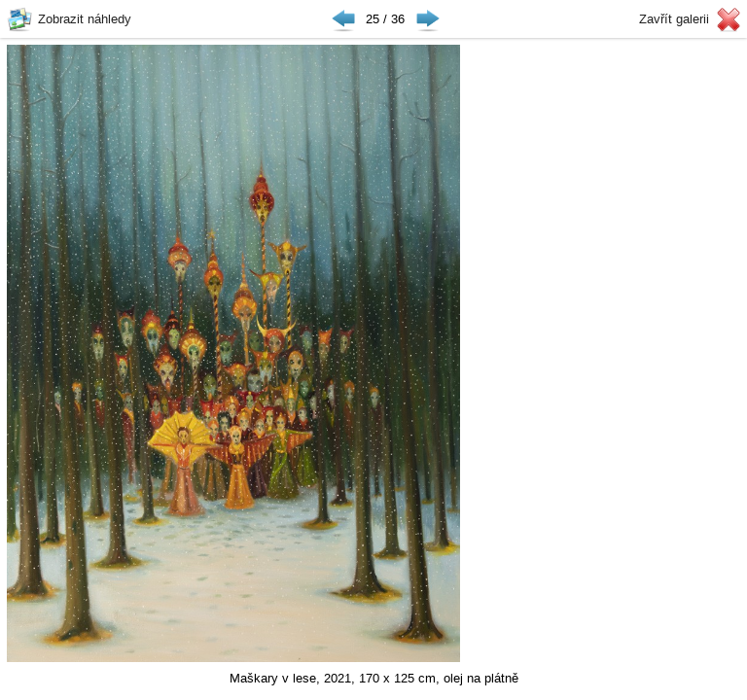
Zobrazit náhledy (85, 19)
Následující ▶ (428, 19)
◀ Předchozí (343, 19)
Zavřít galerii (674, 19)
